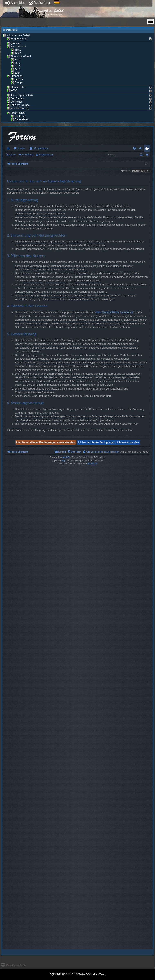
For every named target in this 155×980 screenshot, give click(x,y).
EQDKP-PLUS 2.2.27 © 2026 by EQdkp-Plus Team (77, 974)
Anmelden (15, 3)
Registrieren (40, 3)
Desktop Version (13, 965)
